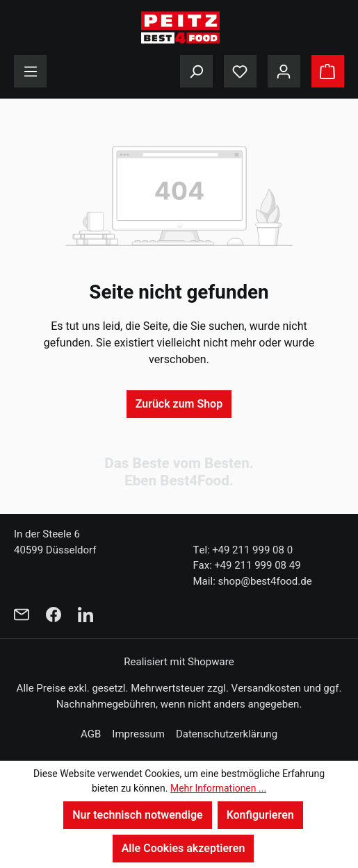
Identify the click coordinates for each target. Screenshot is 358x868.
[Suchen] (196, 71)
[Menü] (30, 71)
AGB (91, 734)
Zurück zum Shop (179, 404)
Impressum (138, 734)
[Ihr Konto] (284, 71)
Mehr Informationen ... (218, 788)
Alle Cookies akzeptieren (184, 849)
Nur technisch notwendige (137, 815)
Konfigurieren (260, 815)
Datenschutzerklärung (227, 734)
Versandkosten (266, 688)
